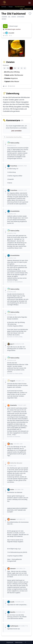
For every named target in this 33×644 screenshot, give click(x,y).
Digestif (14, 17)
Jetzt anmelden (16, 131)
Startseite (4, 7)
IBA (9, 17)
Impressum (10, 642)
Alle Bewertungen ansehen (12, 29)
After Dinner (21, 17)
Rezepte (11, 7)
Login (22, 9)
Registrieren (28, 9)
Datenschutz (19, 642)
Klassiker (4, 17)
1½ (15, 68)
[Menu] (29, 3)
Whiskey (4, 19)
